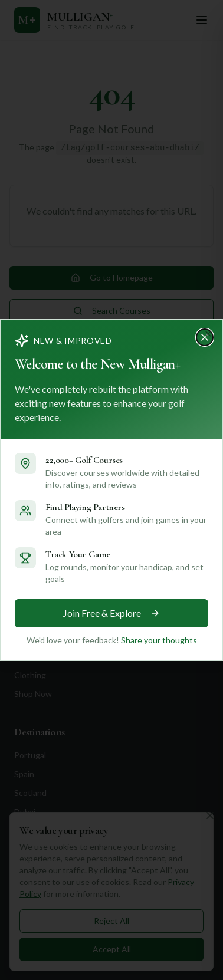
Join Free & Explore (112, 613)
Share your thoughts (157, 640)
